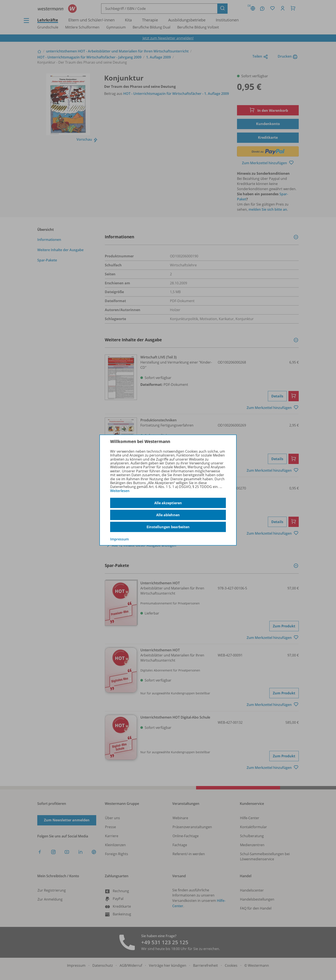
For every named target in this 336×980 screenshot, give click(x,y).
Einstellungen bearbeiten (168, 527)
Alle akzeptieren (168, 503)
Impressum (119, 539)
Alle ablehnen (168, 515)
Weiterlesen (120, 491)
